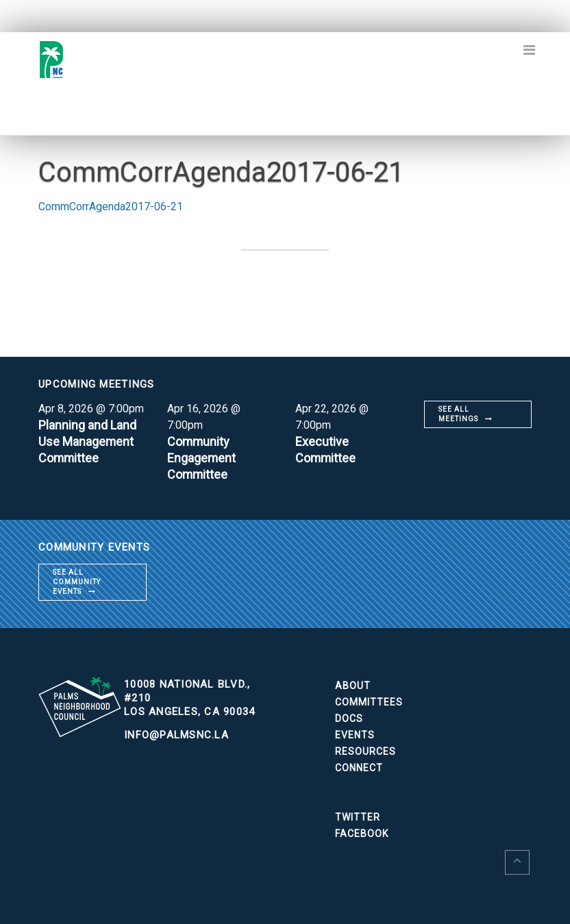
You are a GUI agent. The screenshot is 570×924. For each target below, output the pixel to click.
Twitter (358, 817)
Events (355, 735)
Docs (349, 719)
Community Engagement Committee (202, 458)
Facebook (362, 834)
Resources (365, 751)
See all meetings (458, 414)
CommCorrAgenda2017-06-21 (111, 207)
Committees (369, 702)
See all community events (77, 582)
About (353, 686)
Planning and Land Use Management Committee (87, 441)
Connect (359, 768)
